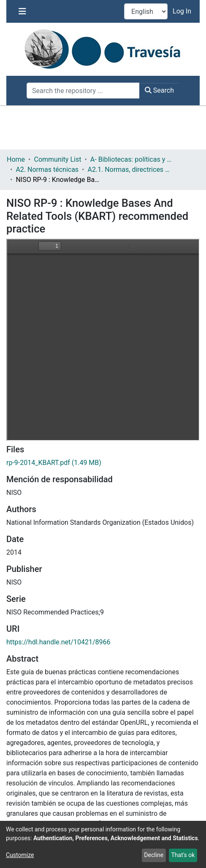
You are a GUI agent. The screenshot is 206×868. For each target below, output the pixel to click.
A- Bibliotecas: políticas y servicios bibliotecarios (133, 159)
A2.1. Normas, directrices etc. (130, 170)
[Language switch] (146, 11)
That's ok (183, 855)
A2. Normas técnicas (47, 170)
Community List (57, 159)
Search (159, 90)
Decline (154, 855)
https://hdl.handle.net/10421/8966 (58, 642)
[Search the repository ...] (83, 91)
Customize (20, 855)
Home (16, 159)
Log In (183, 11)
